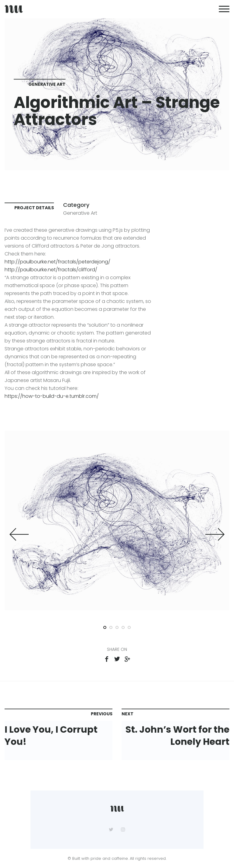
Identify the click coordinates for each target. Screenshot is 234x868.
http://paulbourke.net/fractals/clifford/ (51, 270)
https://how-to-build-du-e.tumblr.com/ (52, 396)
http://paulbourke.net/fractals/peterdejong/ (57, 262)
